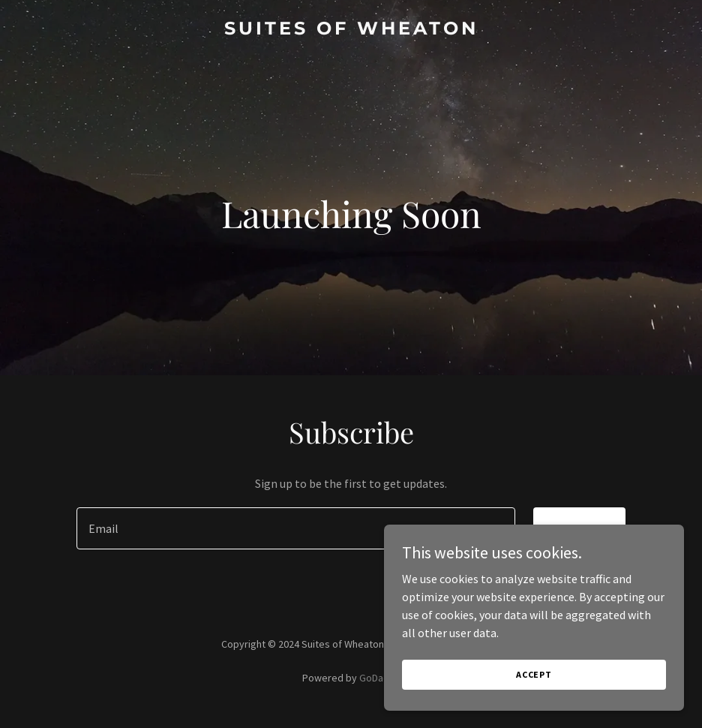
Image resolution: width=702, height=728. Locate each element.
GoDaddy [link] (380, 678)
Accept (534, 674)
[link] (351, 30)
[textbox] (296, 528)
